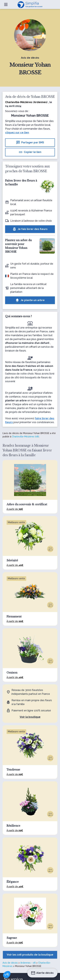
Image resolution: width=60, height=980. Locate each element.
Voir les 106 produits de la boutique (30, 955)
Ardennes (40, 102)
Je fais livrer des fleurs (30, 229)
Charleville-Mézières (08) (25, 437)
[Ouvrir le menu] (6, 4)
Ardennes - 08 (28, 963)
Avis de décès (10, 963)
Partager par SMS (30, 143)
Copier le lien (30, 152)
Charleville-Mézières (19, 102)
